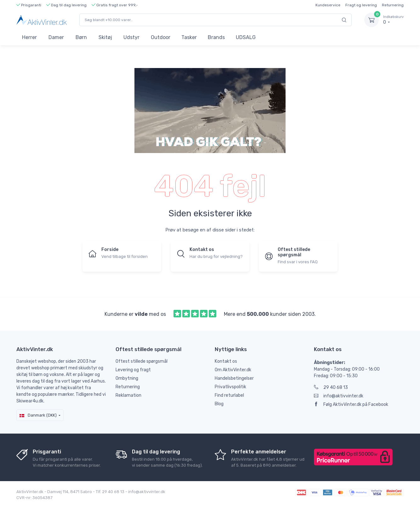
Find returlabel (229, 395)
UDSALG (246, 37)
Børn (81, 37)
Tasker (189, 37)
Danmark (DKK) (38, 415)
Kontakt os (226, 361)
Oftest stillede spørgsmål (142, 361)
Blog (219, 404)
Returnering (393, 5)
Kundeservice (328, 5)
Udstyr (131, 37)
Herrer (29, 37)
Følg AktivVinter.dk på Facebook (351, 404)
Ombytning (127, 378)
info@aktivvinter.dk (339, 396)
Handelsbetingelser (234, 378)
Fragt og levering (361, 5)
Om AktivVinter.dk (233, 370)
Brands (216, 37)
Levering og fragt (133, 370)
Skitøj (105, 37)
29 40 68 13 (331, 387)
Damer (56, 37)
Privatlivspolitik (230, 387)
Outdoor (161, 37)
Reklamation (128, 395)
